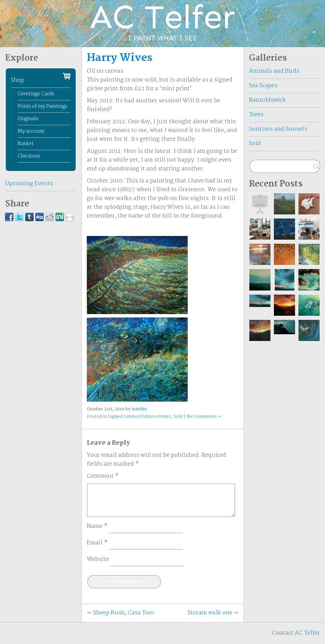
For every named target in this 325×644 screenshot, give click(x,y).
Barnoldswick (267, 100)
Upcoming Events (29, 184)
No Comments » (204, 417)
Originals (28, 119)
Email (97, 543)
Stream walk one (210, 613)
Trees (256, 115)
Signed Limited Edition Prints (139, 417)
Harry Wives (120, 58)
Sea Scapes (263, 86)
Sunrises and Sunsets (278, 129)
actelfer (139, 409)
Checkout (29, 156)
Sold (178, 417)
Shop (17, 80)
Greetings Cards (36, 94)
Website (98, 560)
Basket (26, 144)
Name (97, 527)
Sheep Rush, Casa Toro (124, 613)
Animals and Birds (274, 71)
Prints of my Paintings (42, 106)
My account (31, 131)
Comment (103, 476)
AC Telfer (307, 633)
